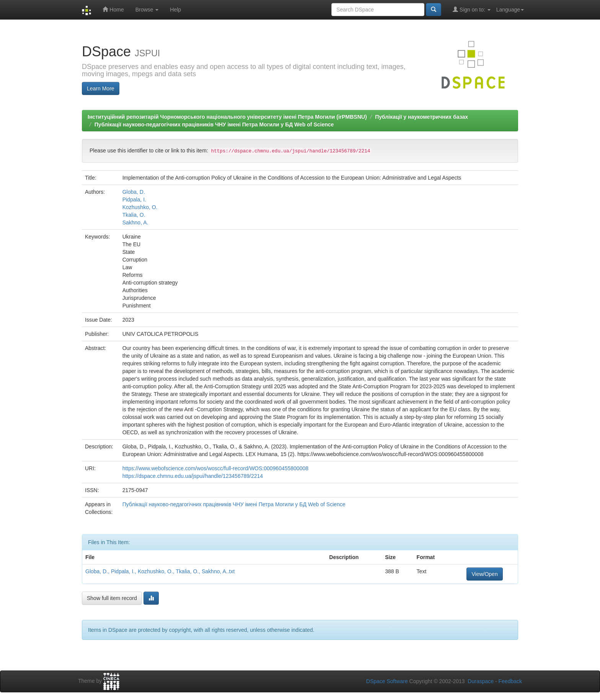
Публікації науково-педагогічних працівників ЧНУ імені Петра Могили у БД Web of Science (214, 124)
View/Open (484, 574)
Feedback (510, 681)
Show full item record (112, 598)
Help (175, 10)
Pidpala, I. (134, 200)
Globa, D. (134, 192)
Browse (147, 10)
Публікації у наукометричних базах (421, 117)
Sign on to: (472, 9)
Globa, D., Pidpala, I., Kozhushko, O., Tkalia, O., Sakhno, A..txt (160, 571)
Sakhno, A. (135, 222)
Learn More (101, 88)
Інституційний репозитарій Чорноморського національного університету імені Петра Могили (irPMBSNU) (227, 117)
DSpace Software (387, 681)
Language (510, 10)
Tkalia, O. (134, 215)
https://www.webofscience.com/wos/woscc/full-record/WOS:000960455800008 (215, 468)
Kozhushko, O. (140, 207)
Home (113, 9)
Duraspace (481, 681)
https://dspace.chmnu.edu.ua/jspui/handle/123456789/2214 (193, 476)
